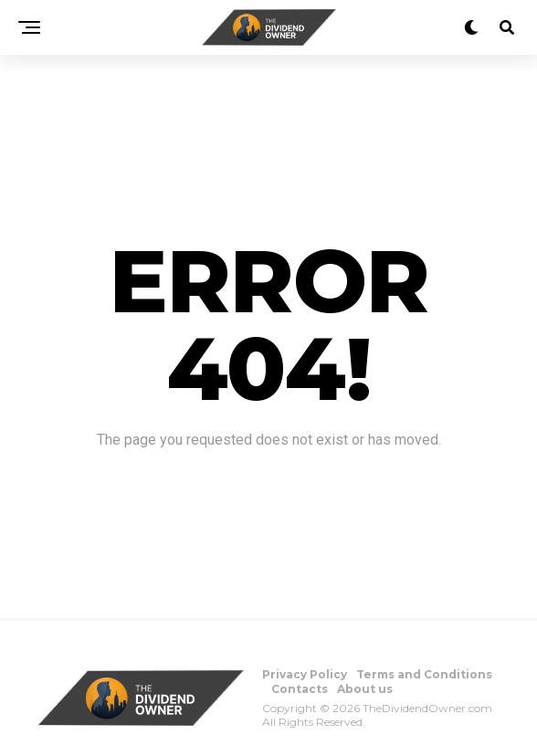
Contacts (300, 689)
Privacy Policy (305, 674)
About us (365, 689)
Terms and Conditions (424, 674)
